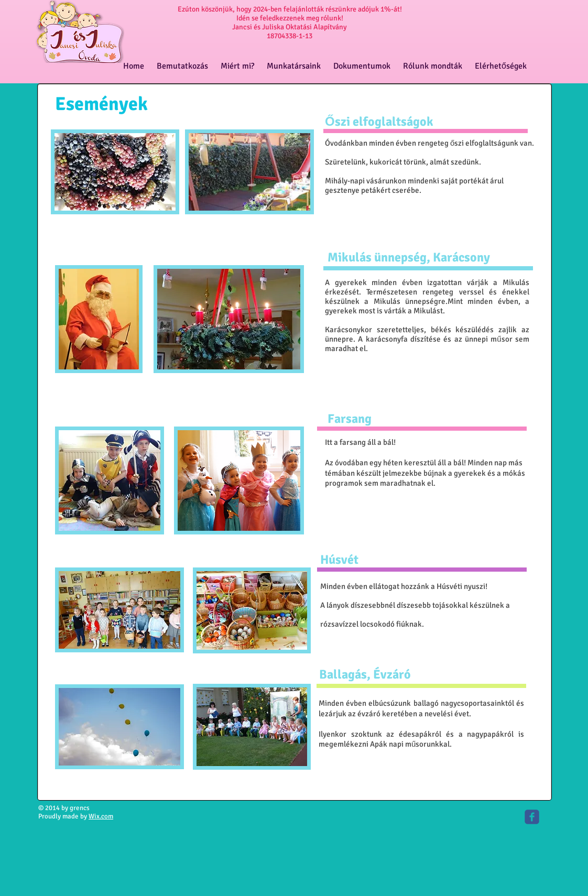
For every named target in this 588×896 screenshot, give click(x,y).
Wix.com (101, 816)
